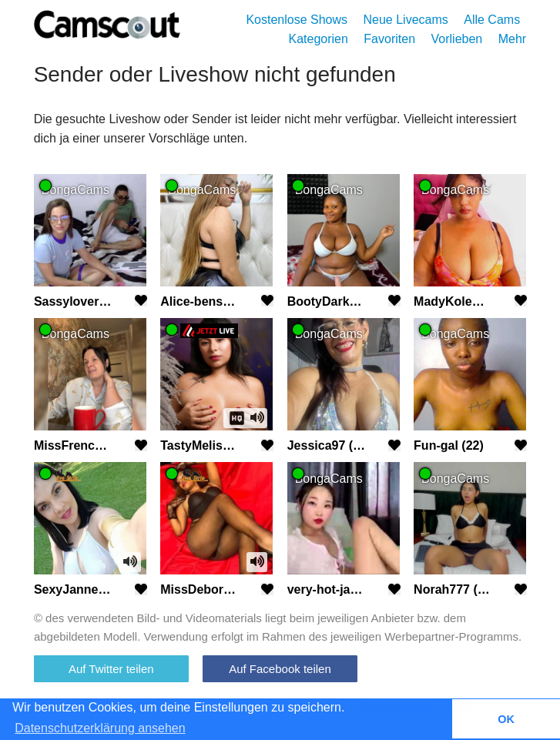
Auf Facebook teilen (280, 669)
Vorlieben (457, 39)
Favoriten (389, 39)
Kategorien (319, 39)
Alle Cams (492, 20)
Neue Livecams (405, 20)
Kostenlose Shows (297, 20)
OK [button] (506, 719)
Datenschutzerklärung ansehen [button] (100, 728)
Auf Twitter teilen (111, 669)
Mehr (512, 39)
